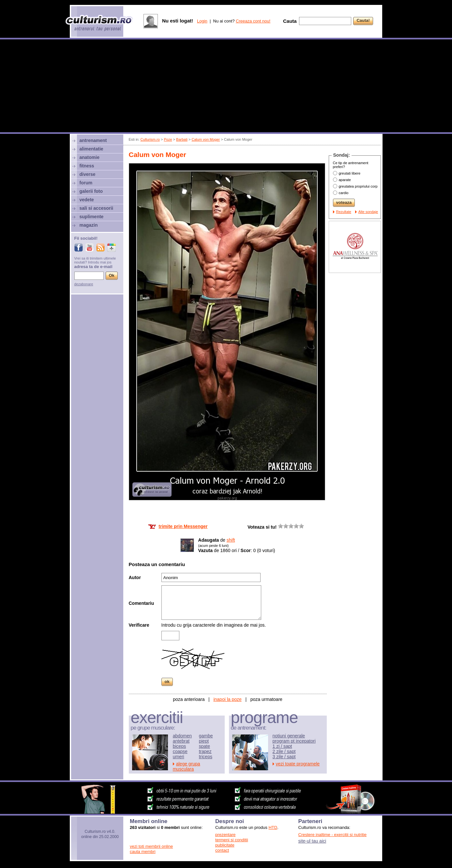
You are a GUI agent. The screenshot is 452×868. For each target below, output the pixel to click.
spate (204, 746)
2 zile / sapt (284, 751)
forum (86, 183)
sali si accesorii (97, 208)
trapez (205, 751)
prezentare (225, 835)
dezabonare (84, 284)
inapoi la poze (227, 699)
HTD (273, 827)
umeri (179, 757)
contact (222, 850)
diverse (88, 174)
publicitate (225, 845)
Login (202, 21)
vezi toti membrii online (151, 846)
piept (204, 741)
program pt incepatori (294, 741)
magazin (89, 225)
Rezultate (344, 212)
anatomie (90, 157)
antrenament (93, 140)
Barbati (182, 139)
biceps (179, 746)
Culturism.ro (150, 139)
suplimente (92, 217)
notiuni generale (289, 736)
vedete (87, 200)
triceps (206, 757)
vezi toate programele (298, 764)
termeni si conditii (232, 840)
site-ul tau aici (312, 841)
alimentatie (91, 149)
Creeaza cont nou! (253, 21)
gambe (206, 736)
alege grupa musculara (187, 766)
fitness (87, 166)
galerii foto (91, 191)
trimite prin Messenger (183, 526)
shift (231, 540)
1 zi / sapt (282, 746)
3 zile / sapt (284, 757)
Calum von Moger (206, 139)
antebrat (181, 741)
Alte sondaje (368, 212)
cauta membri (143, 852)
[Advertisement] (226, 87)
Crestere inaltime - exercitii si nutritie (333, 835)
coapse (180, 751)
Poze (168, 139)
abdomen (182, 736)
